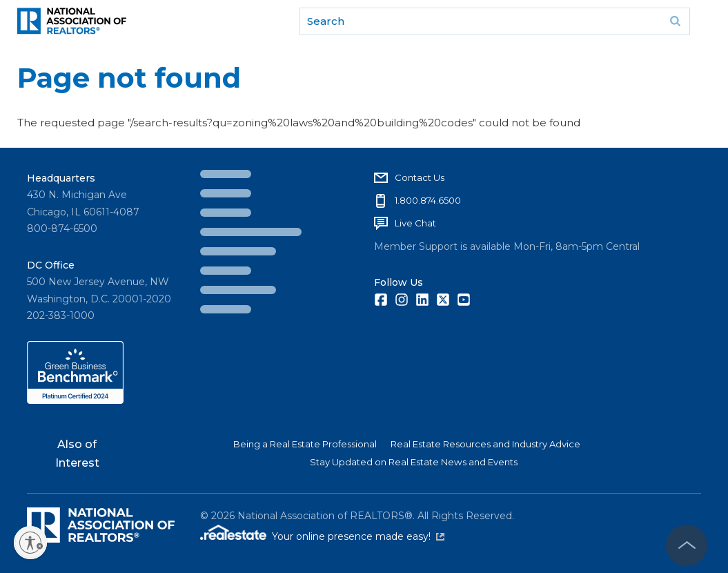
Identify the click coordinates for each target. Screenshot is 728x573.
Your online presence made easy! (358, 536)
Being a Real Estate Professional (305, 444)
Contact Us (420, 177)
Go (675, 21)
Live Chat (415, 223)
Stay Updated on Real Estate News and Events (414, 462)
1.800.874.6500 (428, 200)
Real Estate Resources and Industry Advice (485, 444)
